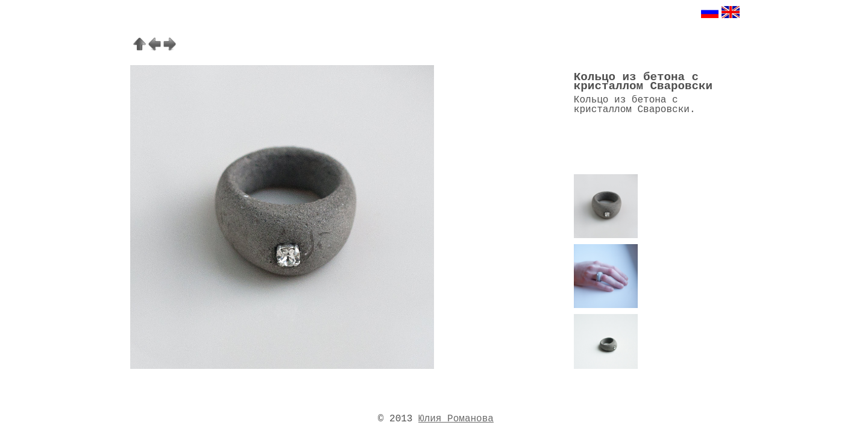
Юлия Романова (456, 419)
